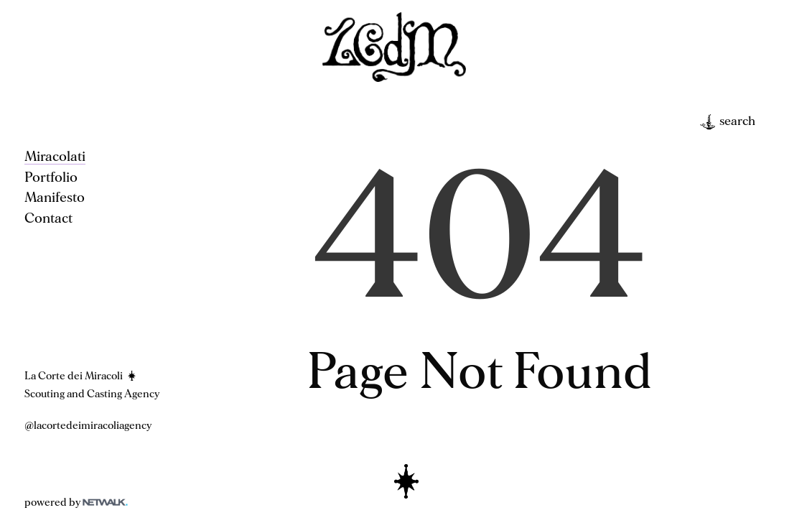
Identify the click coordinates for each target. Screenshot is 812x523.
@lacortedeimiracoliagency (88, 426)
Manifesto (55, 198)
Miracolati (55, 157)
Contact (48, 218)
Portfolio (51, 177)
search (728, 122)
